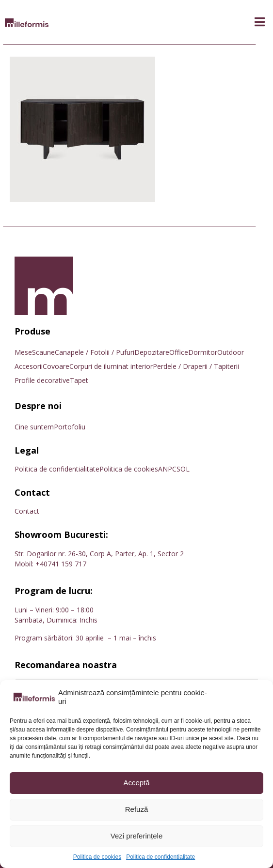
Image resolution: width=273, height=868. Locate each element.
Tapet (79, 380)
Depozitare (152, 352)
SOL (183, 469)
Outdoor (231, 352)
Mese (23, 352)
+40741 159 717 (61, 564)
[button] (260, 22)
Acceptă (136, 783)
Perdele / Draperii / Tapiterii (196, 366)
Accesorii (29, 366)
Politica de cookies (97, 857)
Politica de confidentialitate (161, 857)
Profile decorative (42, 380)
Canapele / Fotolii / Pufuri (95, 352)
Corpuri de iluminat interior (111, 366)
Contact (27, 511)
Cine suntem (34, 427)
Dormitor (203, 352)
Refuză (137, 809)
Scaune (43, 352)
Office (179, 352)
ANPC (167, 469)
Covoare (56, 366)
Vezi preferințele (137, 836)
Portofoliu (70, 427)
